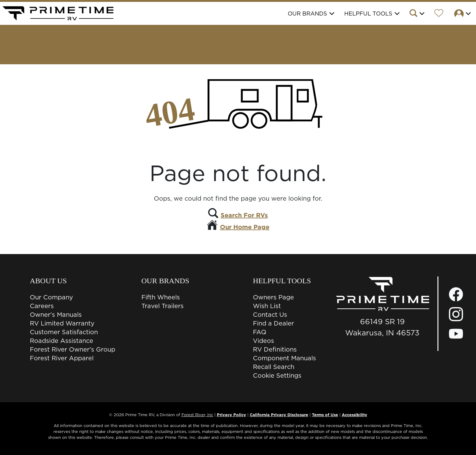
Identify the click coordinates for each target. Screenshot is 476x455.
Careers (42, 306)
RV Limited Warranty (62, 323)
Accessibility (355, 415)
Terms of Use (325, 415)
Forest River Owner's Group (73, 349)
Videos (263, 341)
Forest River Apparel (62, 358)
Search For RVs (244, 215)
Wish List (267, 306)
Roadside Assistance (62, 341)
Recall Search (274, 367)
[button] (416, 14)
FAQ (260, 332)
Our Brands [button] (307, 14)
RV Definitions (275, 349)
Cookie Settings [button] (277, 375)
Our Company (51, 297)
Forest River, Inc (197, 415)
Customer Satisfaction (64, 332)
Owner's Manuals (56, 315)
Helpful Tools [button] (368, 14)
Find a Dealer (273, 323)
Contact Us (270, 315)
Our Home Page (245, 227)
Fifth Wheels (161, 297)
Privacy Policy (231, 415)
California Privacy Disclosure (279, 415)
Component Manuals (284, 358)
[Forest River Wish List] (439, 14)
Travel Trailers (162, 306)
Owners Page (273, 297)
